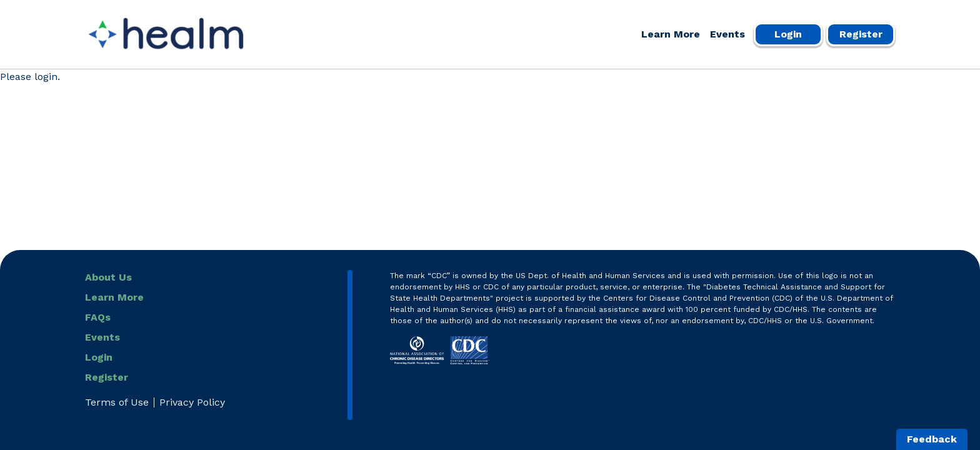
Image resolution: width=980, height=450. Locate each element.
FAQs (98, 317)
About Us (108, 277)
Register (861, 34)
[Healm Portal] (166, 34)
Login (788, 34)
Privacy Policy (192, 402)
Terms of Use (117, 402)
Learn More (671, 34)
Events (727, 34)
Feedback (932, 439)
